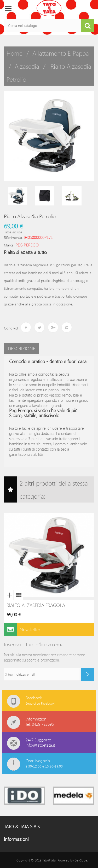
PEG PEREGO (27, 245)
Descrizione (22, 349)
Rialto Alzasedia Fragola (36, 605)
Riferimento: (13, 237)
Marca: (9, 245)
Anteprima (9, 595)
